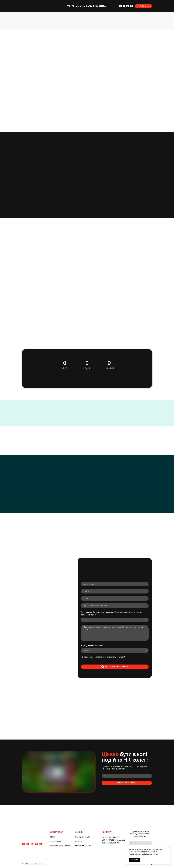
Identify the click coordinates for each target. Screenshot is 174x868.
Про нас (52, 837)
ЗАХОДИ (90, 6)
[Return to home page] (35, 6)
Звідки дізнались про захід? (92, 645)
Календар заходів (83, 837)
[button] (120, 6)
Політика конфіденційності (60, 846)
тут (118, 843)
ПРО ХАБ (71, 6)
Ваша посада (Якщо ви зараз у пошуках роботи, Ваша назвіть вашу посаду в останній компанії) (112, 613)
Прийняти (134, 860)
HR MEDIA (80, 6)
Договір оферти (55, 841)
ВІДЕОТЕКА (101, 6)
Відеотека (79, 841)
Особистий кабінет (83, 846)
